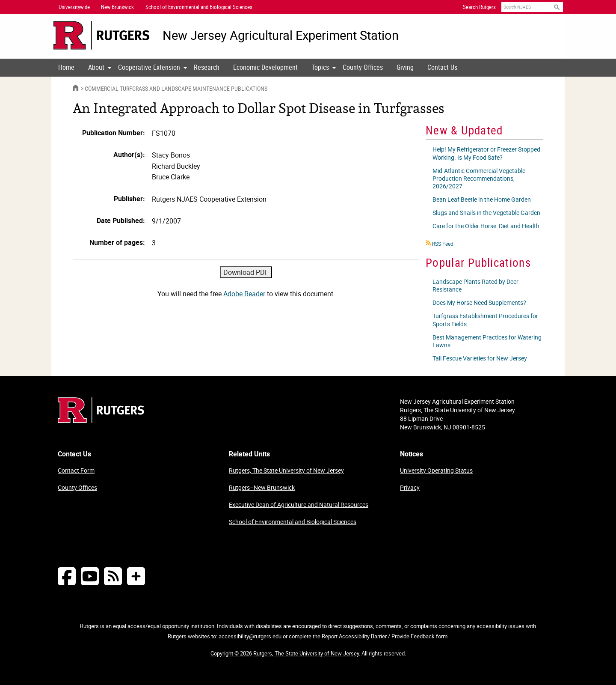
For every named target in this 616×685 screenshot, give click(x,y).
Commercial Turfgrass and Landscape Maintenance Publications (176, 88)
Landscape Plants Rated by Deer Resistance (475, 285)
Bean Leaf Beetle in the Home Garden (482, 199)
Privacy (410, 487)
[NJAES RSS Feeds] (113, 576)
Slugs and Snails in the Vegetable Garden (486, 213)
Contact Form (76, 470)
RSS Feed (443, 244)
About (96, 67)
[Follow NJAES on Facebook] (67, 576)
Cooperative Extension (149, 67)
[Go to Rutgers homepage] (101, 420)
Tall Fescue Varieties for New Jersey (480, 358)
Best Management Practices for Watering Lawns (487, 341)
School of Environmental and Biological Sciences (293, 522)
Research (207, 67)
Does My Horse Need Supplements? (479, 302)
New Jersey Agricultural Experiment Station (281, 35)
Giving (405, 67)
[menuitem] (66, 68)
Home (66, 67)
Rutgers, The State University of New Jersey (286, 470)
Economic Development (265, 67)
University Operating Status (436, 470)
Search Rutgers (479, 7)
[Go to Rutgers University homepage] (102, 35)
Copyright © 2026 (231, 653)
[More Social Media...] (136, 576)
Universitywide (74, 7)
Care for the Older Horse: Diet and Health (486, 226)
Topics (320, 67)
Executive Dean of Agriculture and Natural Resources (299, 505)
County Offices (363, 67)
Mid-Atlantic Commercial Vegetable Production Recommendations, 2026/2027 (479, 178)
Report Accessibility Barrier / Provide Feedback (378, 636)
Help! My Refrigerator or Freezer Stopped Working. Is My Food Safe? (486, 153)
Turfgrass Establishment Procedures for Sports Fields (485, 320)
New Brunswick (117, 7)
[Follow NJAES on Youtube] (90, 576)
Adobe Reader (244, 294)
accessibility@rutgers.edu (250, 636)
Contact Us (442, 67)
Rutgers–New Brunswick (262, 487)
